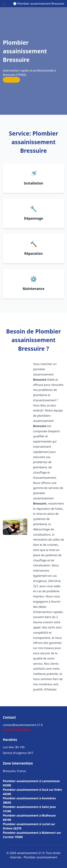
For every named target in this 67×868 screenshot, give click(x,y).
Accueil (8, 729)
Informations (22, 729)
